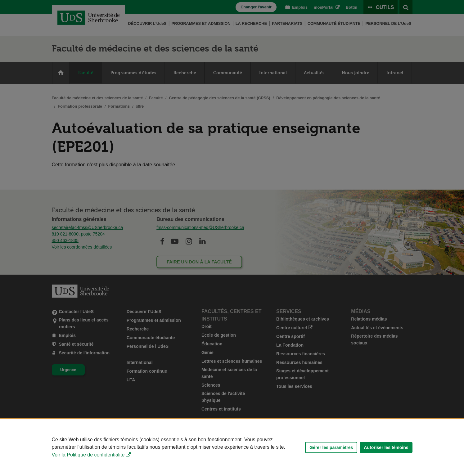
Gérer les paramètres (331, 447)
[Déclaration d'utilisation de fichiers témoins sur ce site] (232, 447)
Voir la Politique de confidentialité (88, 455)
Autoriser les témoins (386, 447)
